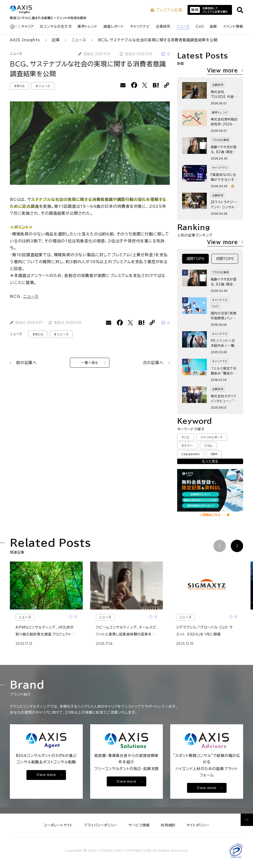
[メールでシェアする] (123, 85)
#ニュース (43, 86)
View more (225, 70)
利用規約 (168, 825)
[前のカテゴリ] (12, 27)
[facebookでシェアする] (134, 85)
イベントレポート (212, 437)
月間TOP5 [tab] (225, 259)
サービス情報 (139, 825)
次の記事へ (156, 363)
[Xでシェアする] (145, 85)
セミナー (187, 446)
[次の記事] (237, 546)
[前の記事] (220, 546)
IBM (214, 454)
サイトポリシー (198, 825)
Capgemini (191, 454)
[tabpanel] (210, 339)
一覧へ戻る (93, 363)
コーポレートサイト (58, 825)
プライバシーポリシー (101, 825)
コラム (208, 446)
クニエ (186, 437)
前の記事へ (23, 363)
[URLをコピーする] (167, 85)
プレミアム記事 (167, 10)
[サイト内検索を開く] (240, 10)
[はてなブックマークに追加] (156, 85)
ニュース (16, 54)
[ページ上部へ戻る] (247, 820)
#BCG (19, 86)
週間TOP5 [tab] (195, 259)
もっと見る (210, 461)
